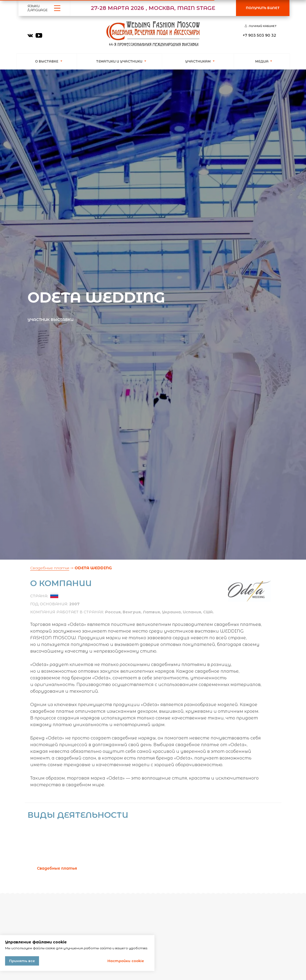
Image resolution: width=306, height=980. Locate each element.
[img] (30, 36)
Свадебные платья (50, 568)
